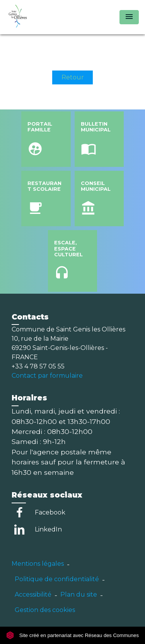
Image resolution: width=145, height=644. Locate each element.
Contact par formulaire (47, 376)
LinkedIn (48, 529)
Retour (73, 77)
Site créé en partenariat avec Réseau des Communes (72, 635)
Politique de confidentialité (57, 579)
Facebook (50, 512)
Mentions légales (38, 564)
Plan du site (79, 594)
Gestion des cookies (45, 610)
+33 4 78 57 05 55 (38, 366)
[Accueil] (35, 17)
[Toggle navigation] (129, 17)
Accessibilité (33, 594)
